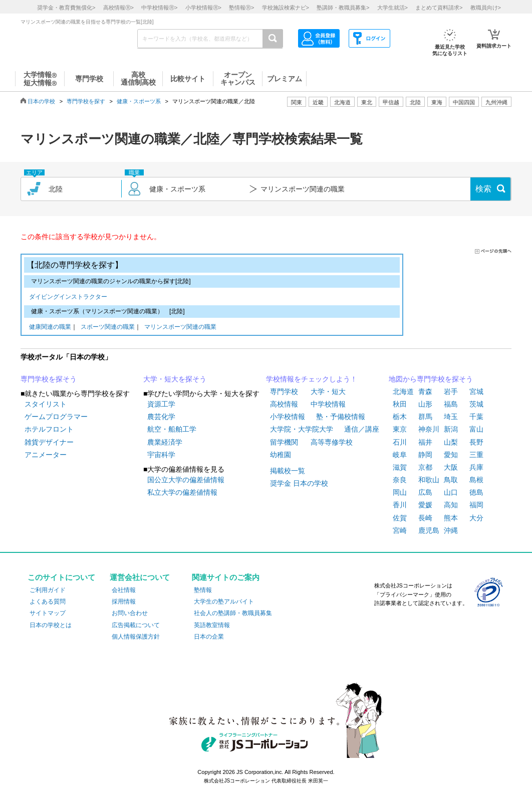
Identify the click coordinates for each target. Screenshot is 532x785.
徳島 (476, 492)
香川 (400, 505)
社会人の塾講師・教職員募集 (233, 613)
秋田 (400, 404)
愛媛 (425, 505)
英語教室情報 (212, 625)
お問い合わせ (130, 613)
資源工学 (161, 404)
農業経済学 (165, 442)
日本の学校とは (51, 625)
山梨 (451, 442)
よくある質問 (48, 602)
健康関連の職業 (50, 328)
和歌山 (429, 480)
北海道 (342, 102)
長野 (476, 442)
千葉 (476, 417)
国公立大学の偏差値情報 (186, 480)
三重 (476, 455)
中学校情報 (328, 404)
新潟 (451, 429)
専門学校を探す (86, 101)
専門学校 (284, 391)
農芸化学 (161, 417)
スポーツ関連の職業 (108, 328)
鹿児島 (429, 530)
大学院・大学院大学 (302, 429)
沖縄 (451, 530)
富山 (476, 429)
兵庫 (476, 467)
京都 (425, 467)
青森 (425, 391)
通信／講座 (362, 429)
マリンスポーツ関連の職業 (180, 328)
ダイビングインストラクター (68, 298)
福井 (425, 442)
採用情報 (124, 602)
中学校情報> (159, 8)
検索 (483, 189)
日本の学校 (41, 101)
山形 (425, 404)
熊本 (451, 518)
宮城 (476, 391)
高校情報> (118, 8)
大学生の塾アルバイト (224, 602)
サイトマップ (48, 613)
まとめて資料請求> (439, 8)
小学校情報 (288, 417)
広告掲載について (136, 625)
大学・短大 (328, 391)
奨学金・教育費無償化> (66, 8)
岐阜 (400, 455)
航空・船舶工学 (172, 429)
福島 (451, 404)
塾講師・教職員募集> (343, 8)
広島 (425, 492)
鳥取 (451, 480)
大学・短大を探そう (175, 379)
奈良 (400, 480)
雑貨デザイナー (49, 442)
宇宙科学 (161, 455)
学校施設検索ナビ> (286, 8)
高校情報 (284, 404)
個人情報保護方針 (136, 637)
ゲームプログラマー (56, 417)
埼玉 (451, 417)
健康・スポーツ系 (139, 101)
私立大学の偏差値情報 (182, 492)
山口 (451, 492)
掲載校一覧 (288, 471)
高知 (451, 505)
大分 (476, 518)
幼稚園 (281, 455)
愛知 (451, 455)
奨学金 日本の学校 (299, 483)
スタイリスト (46, 404)
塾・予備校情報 (341, 417)
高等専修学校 (332, 442)
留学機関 (284, 442)
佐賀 (400, 518)
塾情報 (203, 590)
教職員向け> (486, 8)
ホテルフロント (49, 429)
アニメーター (46, 455)
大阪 (451, 467)
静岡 (425, 455)
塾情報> (241, 8)
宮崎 (400, 530)
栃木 (400, 417)
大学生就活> (392, 8)
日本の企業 (209, 637)
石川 (400, 442)
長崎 (425, 518)
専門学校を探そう (49, 379)
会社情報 (124, 590)
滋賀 (400, 467)
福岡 (476, 505)
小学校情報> (203, 8)
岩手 (451, 391)
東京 (400, 429)
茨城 (476, 404)
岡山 (400, 492)
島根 (476, 480)
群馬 (425, 417)
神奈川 (429, 429)
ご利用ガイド (48, 590)
